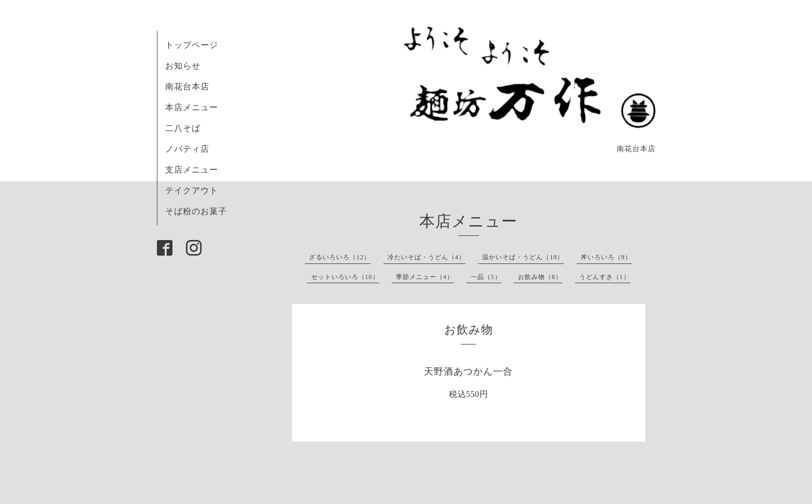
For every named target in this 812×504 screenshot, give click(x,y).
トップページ (192, 45)
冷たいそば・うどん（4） (427, 257)
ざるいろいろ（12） (340, 257)
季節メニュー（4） (425, 277)
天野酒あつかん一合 (468, 372)
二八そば (183, 128)
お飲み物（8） (540, 277)
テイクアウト (192, 190)
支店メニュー (192, 170)
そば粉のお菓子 (196, 211)
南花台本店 (187, 87)
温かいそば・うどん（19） (523, 257)
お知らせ (183, 66)
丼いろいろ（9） (606, 257)
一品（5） (486, 277)
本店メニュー (192, 107)
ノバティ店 (187, 149)
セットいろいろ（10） (345, 277)
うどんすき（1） (605, 277)
